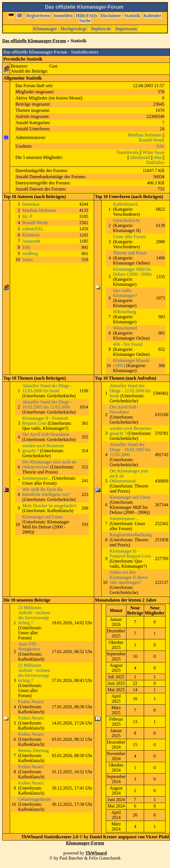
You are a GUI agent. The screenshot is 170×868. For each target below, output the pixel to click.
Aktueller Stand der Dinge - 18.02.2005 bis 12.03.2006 (47, 404)
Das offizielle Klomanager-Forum (34, 41)
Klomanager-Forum (85, 843)
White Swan (153, 152)
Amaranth (31, 241)
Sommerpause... (37, 478)
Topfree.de (101, 29)
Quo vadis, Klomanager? (125, 293)
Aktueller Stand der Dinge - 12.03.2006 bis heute (47, 388)
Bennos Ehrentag (33, 750)
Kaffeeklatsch (125, 204)
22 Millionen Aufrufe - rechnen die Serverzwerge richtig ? (34, 615)
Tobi (160, 146)
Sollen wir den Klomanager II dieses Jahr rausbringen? (129, 577)
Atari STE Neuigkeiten (29, 647)
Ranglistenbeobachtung (131, 535)
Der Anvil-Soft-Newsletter (46, 434)
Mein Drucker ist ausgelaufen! (50, 506)
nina (158, 157)
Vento (27, 260)
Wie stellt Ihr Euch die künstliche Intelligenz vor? (46, 492)
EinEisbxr (155, 162)
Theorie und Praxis (130, 253)
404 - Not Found (128, 344)
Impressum (126, 29)
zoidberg (30, 253)
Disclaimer (111, 16)
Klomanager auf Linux (43, 517)
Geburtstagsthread (34, 799)
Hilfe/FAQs (87, 16)
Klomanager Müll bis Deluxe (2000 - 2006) (132, 272)
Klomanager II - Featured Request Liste (45, 421)
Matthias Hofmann (145, 135)
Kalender (152, 16)
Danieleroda (128, 152)
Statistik (132, 16)
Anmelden (63, 16)
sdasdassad (140, 157)
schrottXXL (33, 229)
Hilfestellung (125, 312)
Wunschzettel (125, 328)
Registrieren (38, 16)
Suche (85, 21)
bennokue (31, 204)
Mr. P (27, 216)
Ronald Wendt (151, 140)
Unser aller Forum (129, 237)
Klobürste (31, 235)
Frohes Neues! (31, 702)
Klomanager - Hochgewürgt (60, 29)
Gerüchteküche (127, 220)
